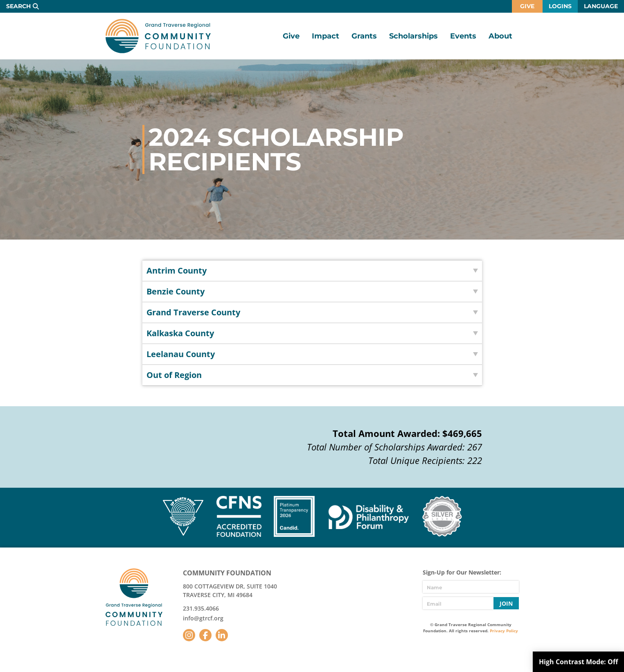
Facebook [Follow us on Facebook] (205, 635)
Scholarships (413, 36)
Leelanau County (181, 354)
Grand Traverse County (193, 312)
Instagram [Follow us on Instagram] (189, 635)
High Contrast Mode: (578, 662)
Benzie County (176, 291)
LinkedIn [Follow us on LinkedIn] (222, 635)
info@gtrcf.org (203, 618)
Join (506, 603)
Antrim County (177, 270)
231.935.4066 (201, 608)
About (500, 36)
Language (601, 6)
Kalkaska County (180, 333)
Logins (560, 6)
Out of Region (174, 375)
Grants (364, 36)
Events (463, 36)
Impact (326, 36)
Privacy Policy (504, 631)
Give (527, 6)
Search (18, 6)
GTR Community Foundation (158, 36)
